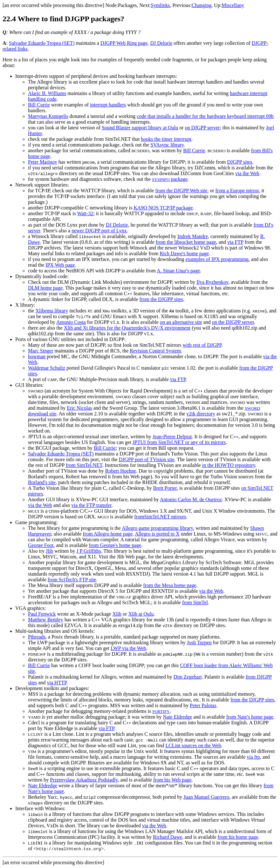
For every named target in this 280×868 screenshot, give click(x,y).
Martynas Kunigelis (48, 116)
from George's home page (115, 545)
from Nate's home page (250, 717)
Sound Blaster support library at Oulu (140, 128)
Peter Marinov (43, 162)
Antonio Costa (71, 322)
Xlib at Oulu (141, 614)
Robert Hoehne (121, 471)
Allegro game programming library (157, 528)
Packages (127, 5)
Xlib (117, 614)
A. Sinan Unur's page (178, 271)
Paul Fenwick (42, 614)
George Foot (41, 545)
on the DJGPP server (233, 322)
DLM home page (45, 288)
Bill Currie (39, 105)
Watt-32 (85, 213)
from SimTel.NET (84, 465)
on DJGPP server (202, 128)
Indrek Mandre (193, 236)
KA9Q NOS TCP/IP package (163, 208)
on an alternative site (181, 322)
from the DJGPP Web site (181, 191)
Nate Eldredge (177, 717)
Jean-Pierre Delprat (172, 437)
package (170, 179)
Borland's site (42, 482)
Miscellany (233, 5)
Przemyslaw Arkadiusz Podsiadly (84, 780)
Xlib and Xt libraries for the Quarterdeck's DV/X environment (127, 328)
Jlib (49, 551)
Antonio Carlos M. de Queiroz (191, 499)
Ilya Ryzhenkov (212, 282)
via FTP (235, 242)
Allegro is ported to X (157, 534)
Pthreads (37, 637)
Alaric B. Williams (47, 93)
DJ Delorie (161, 43)
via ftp (253, 757)
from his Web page (172, 780)
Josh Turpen (199, 642)
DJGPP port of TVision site (147, 459)
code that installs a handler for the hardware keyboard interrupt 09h (205, 116)
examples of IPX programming (217, 259)
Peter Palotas (203, 705)
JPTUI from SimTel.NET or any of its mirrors (179, 442)
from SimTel (195, 602)
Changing (201, 5)
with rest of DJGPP (202, 345)
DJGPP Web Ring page (124, 43)
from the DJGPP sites (161, 299)
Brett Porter (165, 488)
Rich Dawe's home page (184, 253)
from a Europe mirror (237, 191)
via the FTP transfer (92, 505)
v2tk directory (201, 414)
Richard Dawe (167, 837)
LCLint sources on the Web (193, 745)
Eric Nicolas (79, 408)
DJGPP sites (239, 162)
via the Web (247, 173)
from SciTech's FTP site (72, 580)
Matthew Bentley (46, 620)
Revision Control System (155, 351)
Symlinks (160, 5)
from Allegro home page (108, 534)
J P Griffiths (89, 551)
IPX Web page (60, 265)
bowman (37, 356)
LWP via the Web (128, 648)
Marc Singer (41, 351)
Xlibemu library (52, 311)
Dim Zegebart (188, 677)
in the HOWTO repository (229, 465)
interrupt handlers (108, 105)
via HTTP (57, 683)
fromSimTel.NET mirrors (160, 517)
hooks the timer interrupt (166, 139)
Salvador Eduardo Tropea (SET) (42, 43)
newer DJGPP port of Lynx (99, 231)
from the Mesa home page (170, 585)
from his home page (238, 837)
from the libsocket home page (186, 242)
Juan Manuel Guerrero (206, 797)
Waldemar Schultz (47, 368)
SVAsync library (167, 145)
